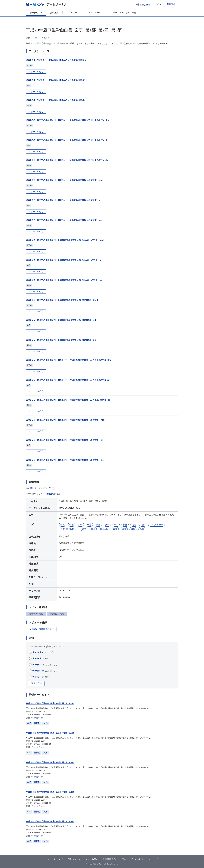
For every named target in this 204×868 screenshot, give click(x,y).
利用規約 (96, 859)
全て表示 (57, 494)
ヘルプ (86, 859)
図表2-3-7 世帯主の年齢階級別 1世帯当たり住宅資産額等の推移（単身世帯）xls (65, 460)
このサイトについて (55, 859)
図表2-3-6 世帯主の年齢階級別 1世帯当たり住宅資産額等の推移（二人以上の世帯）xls (68, 400)
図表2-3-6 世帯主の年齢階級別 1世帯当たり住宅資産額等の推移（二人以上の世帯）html (69, 360)
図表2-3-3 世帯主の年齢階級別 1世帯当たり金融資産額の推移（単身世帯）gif (64, 200)
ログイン (157, 4)
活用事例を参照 (36, 614)
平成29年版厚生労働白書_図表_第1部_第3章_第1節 (50, 733)
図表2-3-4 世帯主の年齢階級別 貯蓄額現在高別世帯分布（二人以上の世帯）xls (64, 280)
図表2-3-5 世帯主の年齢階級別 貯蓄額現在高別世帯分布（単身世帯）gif (61, 320)
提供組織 (54, 13)
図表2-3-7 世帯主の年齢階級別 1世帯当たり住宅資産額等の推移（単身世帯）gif (65, 440)
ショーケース (73, 13)
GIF (29, 723)
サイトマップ (152, 859)
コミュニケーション (96, 13)
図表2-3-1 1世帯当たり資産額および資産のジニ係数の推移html (56, 60)
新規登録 (171, 4)
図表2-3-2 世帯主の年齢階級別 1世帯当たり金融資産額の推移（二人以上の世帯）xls (67, 160)
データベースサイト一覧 (125, 13)
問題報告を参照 (57, 614)
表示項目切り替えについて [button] (41, 488)
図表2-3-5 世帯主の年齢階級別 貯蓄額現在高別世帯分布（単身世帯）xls (61, 340)
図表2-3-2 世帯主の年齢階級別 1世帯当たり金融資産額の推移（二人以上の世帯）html (68, 120)
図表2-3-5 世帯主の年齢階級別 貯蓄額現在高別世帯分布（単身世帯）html (62, 300)
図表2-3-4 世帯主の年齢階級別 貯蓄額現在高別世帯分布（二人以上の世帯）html (65, 240)
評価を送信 (37, 683)
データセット (36, 13)
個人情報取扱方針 (110, 859)
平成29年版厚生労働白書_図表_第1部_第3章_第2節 (50, 763)
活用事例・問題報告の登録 (41, 629)
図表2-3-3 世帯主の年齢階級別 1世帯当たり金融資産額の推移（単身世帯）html (65, 180)
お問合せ (124, 859)
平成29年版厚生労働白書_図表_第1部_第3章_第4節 (50, 822)
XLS (46, 723)
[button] (143, 4)
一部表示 (49, 494)
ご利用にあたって (73, 859)
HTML (37, 723)
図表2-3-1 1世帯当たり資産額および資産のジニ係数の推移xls (55, 100)
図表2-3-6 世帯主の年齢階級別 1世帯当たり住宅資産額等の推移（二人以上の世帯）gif (68, 380)
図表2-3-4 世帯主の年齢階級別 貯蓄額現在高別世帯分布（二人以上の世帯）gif (64, 260)
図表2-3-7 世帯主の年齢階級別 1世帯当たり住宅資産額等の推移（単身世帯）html (66, 420)
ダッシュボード (137, 859)
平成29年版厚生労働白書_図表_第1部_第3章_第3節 (50, 792)
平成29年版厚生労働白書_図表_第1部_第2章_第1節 (50, 704)
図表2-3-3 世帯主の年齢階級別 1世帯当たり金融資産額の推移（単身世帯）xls (64, 220)
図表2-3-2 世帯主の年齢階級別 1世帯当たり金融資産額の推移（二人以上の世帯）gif (67, 140)
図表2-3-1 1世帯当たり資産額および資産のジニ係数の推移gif (55, 80)
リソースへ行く (36, 72)
